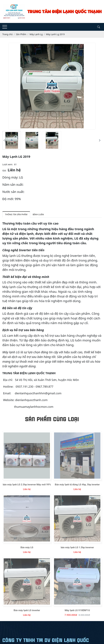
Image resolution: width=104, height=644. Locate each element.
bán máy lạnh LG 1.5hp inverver (77, 554)
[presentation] (4, 140)
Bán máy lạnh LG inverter (27, 617)
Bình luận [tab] (38, 214)
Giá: (4, 170)
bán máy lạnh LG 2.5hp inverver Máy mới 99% (27, 491)
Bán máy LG (27, 554)
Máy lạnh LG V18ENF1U (77, 617)
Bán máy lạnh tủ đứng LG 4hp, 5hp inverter (77, 491)
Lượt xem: (8, 164)
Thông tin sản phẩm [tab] (16, 214)
